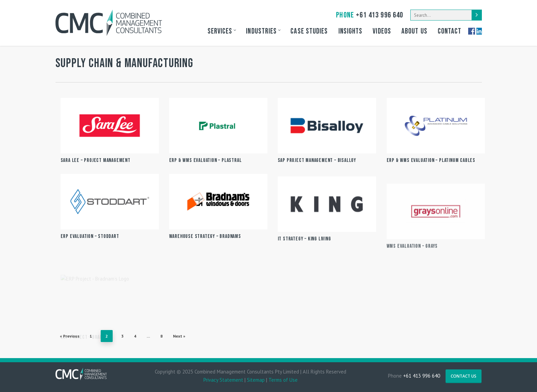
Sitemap (256, 380)
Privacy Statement (223, 380)
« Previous (70, 336)
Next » (179, 336)
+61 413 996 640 (370, 15)
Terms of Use (283, 380)
